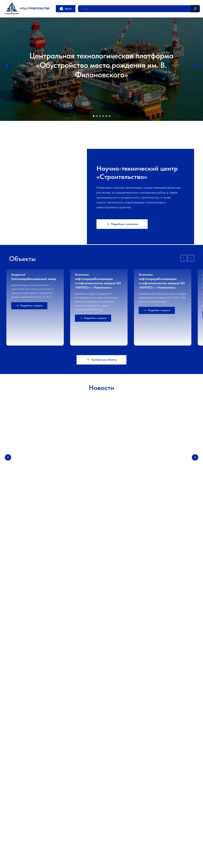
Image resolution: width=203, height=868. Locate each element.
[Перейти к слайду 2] (97, 116)
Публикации (63, 833)
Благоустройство (113, 830)
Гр (106, 825)
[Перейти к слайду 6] (110, 116)
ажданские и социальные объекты (123, 825)
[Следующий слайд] (196, 65)
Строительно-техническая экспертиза (170, 825)
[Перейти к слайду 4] (103, 116)
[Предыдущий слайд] (7, 65)
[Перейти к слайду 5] (106, 116)
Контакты (13, 840)
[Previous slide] (184, 545)
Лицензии (14, 835)
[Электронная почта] (12, 744)
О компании (15, 820)
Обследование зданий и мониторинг (170, 820)
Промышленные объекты (116, 820)
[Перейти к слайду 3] (100, 116)
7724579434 (87, 855)
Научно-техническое (67, 823)
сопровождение (84, 823)
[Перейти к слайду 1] (94, 116)
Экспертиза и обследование (171, 814)
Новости (13, 830)
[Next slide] (191, 545)
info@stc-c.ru (114, 855)
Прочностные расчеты (67, 828)
